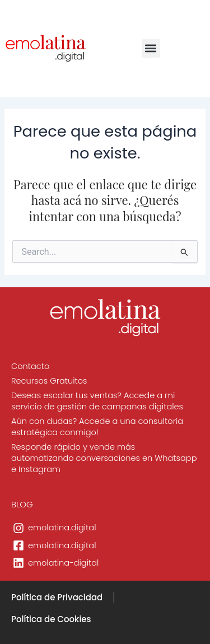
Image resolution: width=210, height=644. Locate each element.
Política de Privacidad (57, 597)
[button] (151, 48)
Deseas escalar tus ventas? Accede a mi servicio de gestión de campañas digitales (97, 401)
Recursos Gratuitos (49, 381)
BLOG (22, 504)
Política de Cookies (51, 619)
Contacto (30, 366)
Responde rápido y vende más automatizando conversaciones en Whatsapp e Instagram (104, 458)
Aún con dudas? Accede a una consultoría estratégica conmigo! (97, 427)
